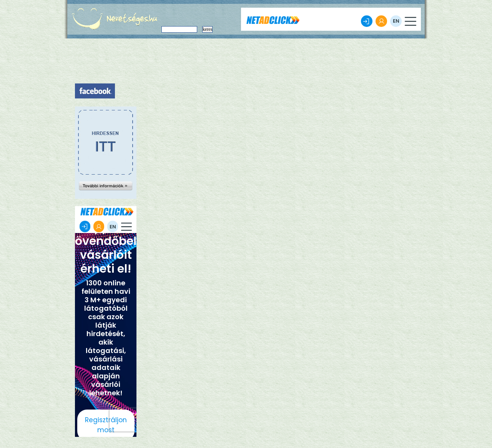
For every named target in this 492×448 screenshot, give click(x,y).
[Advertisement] (106, 158)
